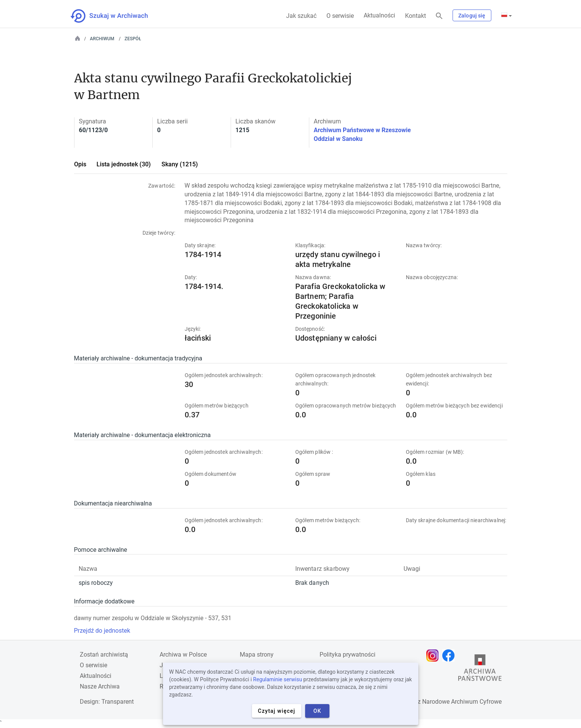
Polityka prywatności (347, 655)
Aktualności (379, 15)
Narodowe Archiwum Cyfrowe (462, 702)
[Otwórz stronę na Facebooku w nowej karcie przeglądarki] (450, 655)
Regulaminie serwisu (278, 679)
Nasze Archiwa (100, 686)
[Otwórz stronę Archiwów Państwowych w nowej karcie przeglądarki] (480, 670)
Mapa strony (257, 655)
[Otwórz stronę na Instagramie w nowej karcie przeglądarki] (434, 655)
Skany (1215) (180, 164)
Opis (80, 164)
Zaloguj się (472, 16)
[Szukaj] (439, 16)
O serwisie (340, 16)
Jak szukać (301, 16)
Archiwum (102, 39)
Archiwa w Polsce (183, 655)
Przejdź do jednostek (102, 631)
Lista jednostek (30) (124, 164)
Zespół (133, 39)
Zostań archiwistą (104, 655)
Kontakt (416, 16)
